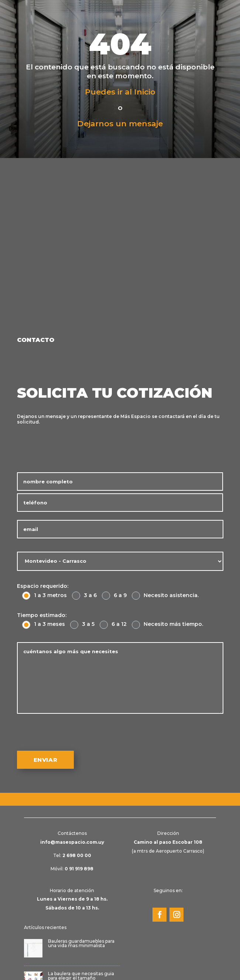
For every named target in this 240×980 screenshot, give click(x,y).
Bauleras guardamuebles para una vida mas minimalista (81, 943)
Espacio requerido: (43, 586)
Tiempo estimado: (42, 615)
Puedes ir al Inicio (120, 92)
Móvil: (72, 869)
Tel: (72, 855)
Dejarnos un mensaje (120, 124)
